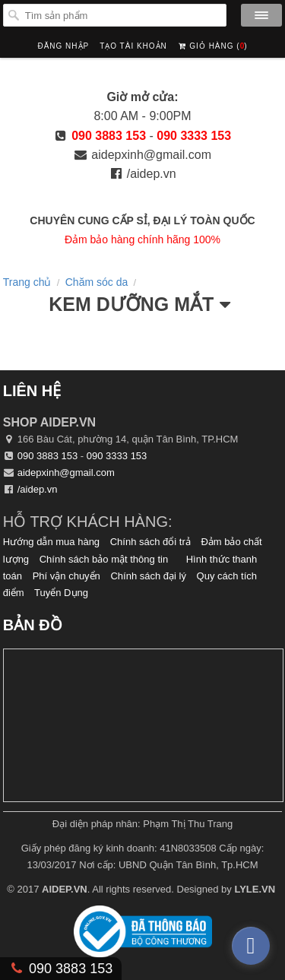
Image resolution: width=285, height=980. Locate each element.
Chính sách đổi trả (150, 542)
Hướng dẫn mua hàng (51, 542)
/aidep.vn (152, 174)
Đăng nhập (63, 46)
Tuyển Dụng (61, 593)
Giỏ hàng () (213, 42)
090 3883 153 (109, 136)
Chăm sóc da (97, 282)
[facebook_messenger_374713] (251, 946)
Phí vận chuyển (66, 576)
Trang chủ (27, 282)
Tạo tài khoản (133, 46)
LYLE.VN (255, 889)
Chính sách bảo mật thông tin (104, 559)
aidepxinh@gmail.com (151, 155)
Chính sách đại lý (148, 576)
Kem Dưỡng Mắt (131, 304)
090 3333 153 (194, 136)
